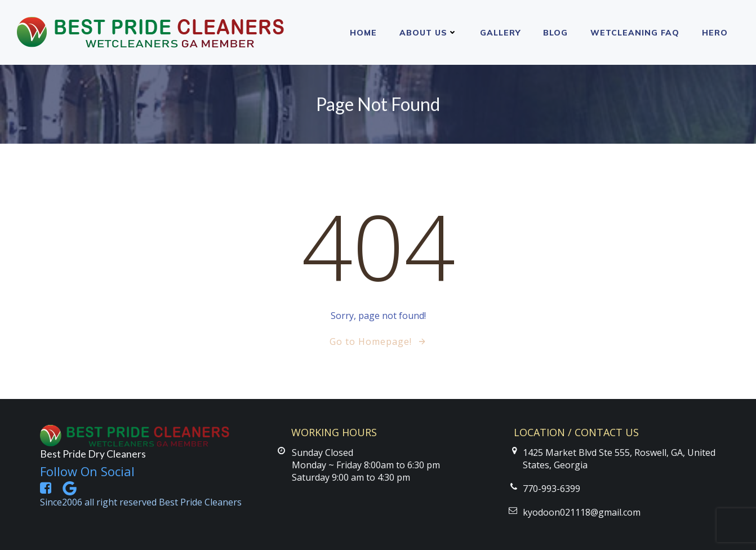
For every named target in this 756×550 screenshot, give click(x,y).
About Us (428, 33)
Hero (715, 33)
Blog (555, 33)
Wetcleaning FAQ (635, 33)
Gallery (500, 33)
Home (363, 33)
